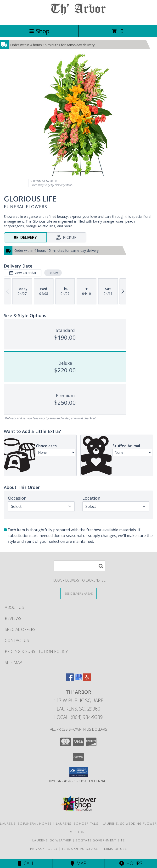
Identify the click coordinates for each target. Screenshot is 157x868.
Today (53, 273)
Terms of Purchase (80, 849)
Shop (39, 31)
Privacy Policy (44, 849)
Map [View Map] (78, 863)
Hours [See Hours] (131, 863)
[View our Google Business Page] (78, 680)
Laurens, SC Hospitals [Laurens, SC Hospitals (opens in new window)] (77, 823)
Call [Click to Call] (26, 863)
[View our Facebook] (70, 680)
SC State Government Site (100, 840)
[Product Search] (79, 566)
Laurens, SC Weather (52, 840)
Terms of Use (114, 849)
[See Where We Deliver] (78, 593)
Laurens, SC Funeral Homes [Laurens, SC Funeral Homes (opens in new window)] (26, 823)
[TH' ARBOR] (78, 18)
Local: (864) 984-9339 (78, 717)
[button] (79, 772)
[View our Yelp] (87, 680)
